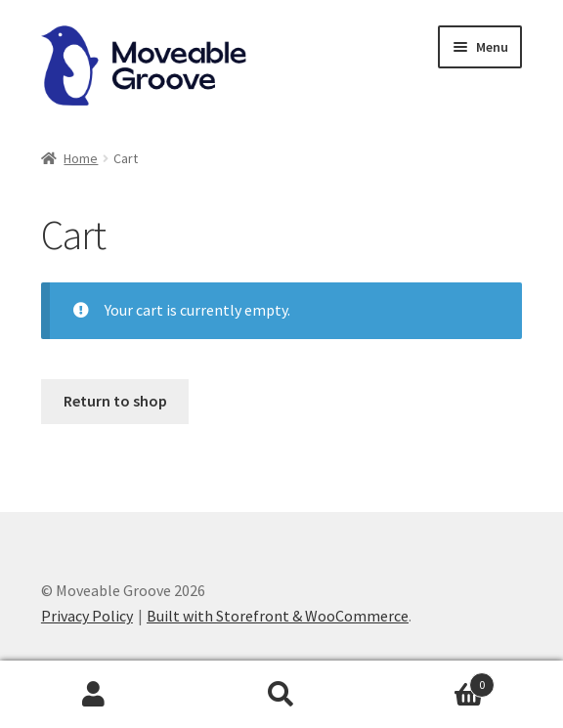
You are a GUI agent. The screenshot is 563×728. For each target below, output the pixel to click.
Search (281, 695)
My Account (94, 695)
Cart (435, 681)
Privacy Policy (87, 616)
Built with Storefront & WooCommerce (278, 616)
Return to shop (115, 401)
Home (81, 158)
